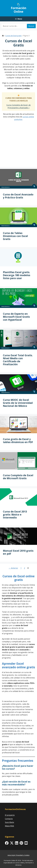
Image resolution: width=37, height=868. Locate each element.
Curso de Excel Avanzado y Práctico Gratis (18, 196)
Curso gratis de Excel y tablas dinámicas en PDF (18, 441)
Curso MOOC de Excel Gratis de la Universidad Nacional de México (18, 403)
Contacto (9, 819)
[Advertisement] (18, 146)
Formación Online (19, 10)
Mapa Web (9, 826)
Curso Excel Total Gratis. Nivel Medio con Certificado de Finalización (18, 360)
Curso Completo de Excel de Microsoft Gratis (18, 477)
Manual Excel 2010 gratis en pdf (18, 552)
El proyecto (10, 815)
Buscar (31, 26)
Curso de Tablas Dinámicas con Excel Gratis (15, 236)
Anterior (13, 568)
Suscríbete (9, 822)
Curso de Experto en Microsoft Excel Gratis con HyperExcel (16, 317)
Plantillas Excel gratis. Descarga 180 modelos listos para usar (17, 275)
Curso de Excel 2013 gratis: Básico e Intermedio (15, 514)
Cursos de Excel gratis (13, 36)
